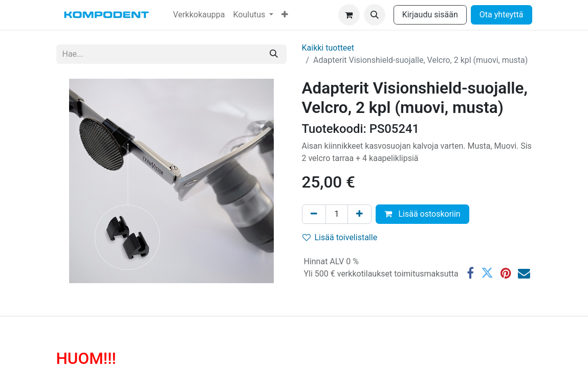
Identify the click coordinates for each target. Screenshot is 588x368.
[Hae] (274, 54)
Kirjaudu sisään (430, 15)
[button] (375, 15)
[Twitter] (487, 273)
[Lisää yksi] (360, 214)
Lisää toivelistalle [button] (340, 237)
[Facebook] (470, 273)
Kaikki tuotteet (328, 48)
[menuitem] (199, 15)
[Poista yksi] (314, 214)
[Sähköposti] (524, 273)
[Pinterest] (506, 273)
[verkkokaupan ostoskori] (349, 15)
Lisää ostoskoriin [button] (422, 214)
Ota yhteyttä (502, 15)
